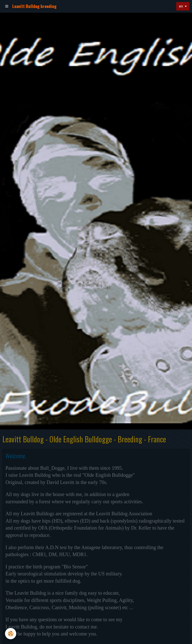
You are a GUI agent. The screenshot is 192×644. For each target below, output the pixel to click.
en (181, 6)
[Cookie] (11, 634)
